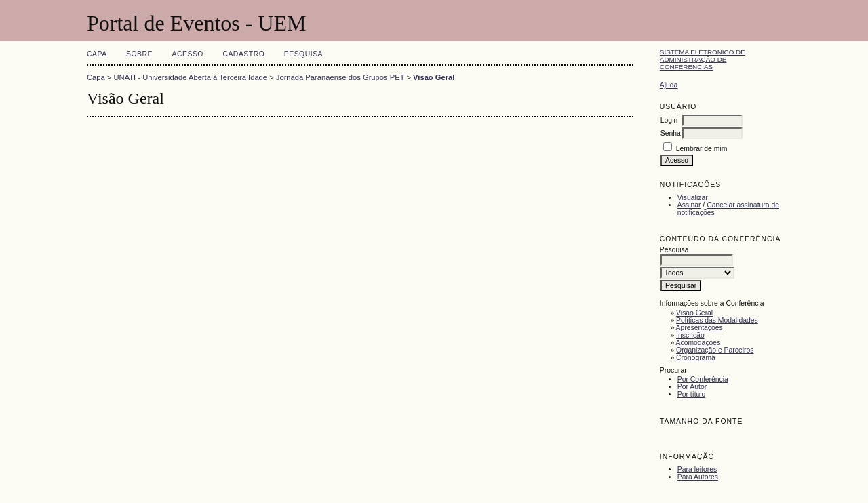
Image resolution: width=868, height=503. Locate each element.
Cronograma (696, 358)
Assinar (689, 205)
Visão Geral (694, 313)
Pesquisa (303, 54)
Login (669, 120)
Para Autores (698, 477)
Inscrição (690, 335)
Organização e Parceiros (715, 350)
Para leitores (697, 469)
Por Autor (692, 387)
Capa (97, 54)
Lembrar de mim (702, 149)
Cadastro (243, 54)
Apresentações (699, 328)
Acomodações (698, 343)
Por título (692, 394)
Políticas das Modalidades (717, 320)
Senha (671, 133)
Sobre (139, 54)
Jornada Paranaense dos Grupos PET (340, 77)
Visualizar (693, 198)
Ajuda (669, 85)
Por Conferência (703, 379)
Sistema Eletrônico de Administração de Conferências (703, 59)
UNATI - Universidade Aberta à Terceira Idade (191, 77)
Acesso (188, 54)
